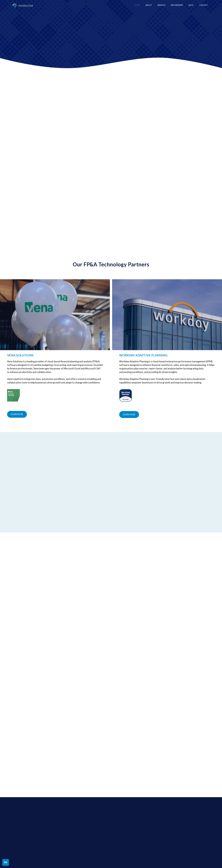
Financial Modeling (124, 822)
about (73, 817)
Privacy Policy (24, 860)
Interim (119, 827)
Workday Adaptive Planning (175, 822)
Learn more (17, 414)
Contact (204, 5)
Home (137, 5)
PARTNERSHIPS (170, 817)
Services (120, 817)
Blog (191, 5)
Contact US (27, 51)
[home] (22, 5)
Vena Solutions (169, 827)
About (149, 5)
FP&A (118, 832)
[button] (161, 5)
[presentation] (130, 771)
